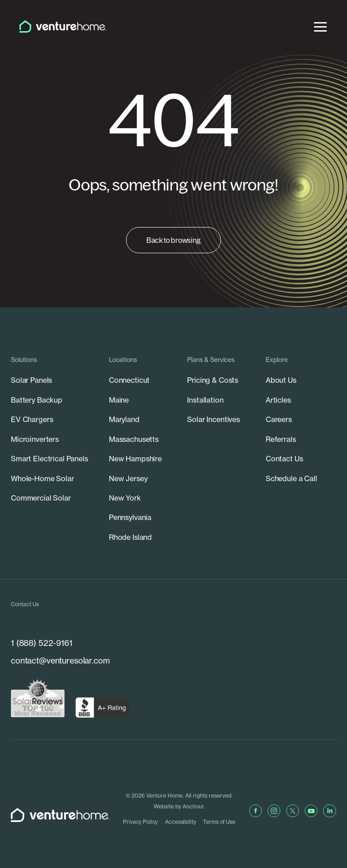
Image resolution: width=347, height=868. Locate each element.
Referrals (281, 439)
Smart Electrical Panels (49, 459)
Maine (119, 400)
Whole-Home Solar (42, 478)
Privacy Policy (140, 822)
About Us (281, 380)
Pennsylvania (130, 517)
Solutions (24, 360)
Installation (205, 400)
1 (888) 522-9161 (42, 643)
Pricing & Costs (213, 380)
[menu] (320, 26)
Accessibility (180, 822)
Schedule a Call (291, 478)
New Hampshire (135, 459)
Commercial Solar (41, 498)
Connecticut (129, 380)
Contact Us (284, 459)
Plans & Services (211, 360)
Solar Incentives (213, 419)
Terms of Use (219, 822)
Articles (278, 400)
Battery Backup (37, 400)
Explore (277, 360)
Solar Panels (31, 380)
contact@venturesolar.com (60, 661)
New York (125, 498)
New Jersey (128, 478)
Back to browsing (173, 240)
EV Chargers (32, 419)
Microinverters (35, 439)
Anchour (193, 806)
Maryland (124, 419)
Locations (123, 360)
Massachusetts (134, 439)
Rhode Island (130, 537)
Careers (279, 419)
